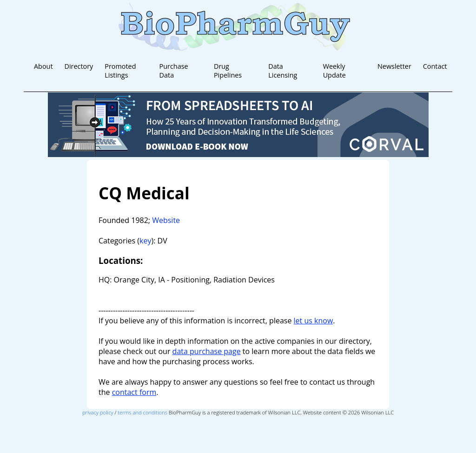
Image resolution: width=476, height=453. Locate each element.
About (43, 66)
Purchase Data (174, 71)
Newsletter (394, 66)
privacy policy (98, 412)
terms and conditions (142, 412)
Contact (435, 66)
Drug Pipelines (228, 71)
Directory (79, 66)
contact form (134, 392)
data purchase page (207, 351)
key (145, 241)
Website (166, 220)
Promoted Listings (120, 71)
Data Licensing (283, 71)
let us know (314, 321)
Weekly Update (334, 71)
